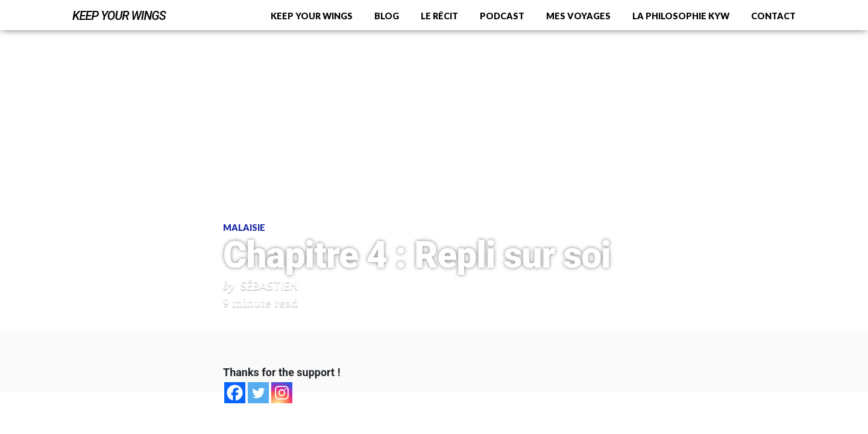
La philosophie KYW (681, 16)
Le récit (439, 16)
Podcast (502, 16)
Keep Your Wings (119, 16)
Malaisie (244, 228)
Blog (387, 16)
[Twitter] (258, 393)
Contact (773, 16)
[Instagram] (282, 393)
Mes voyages (578, 16)
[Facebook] (235, 393)
